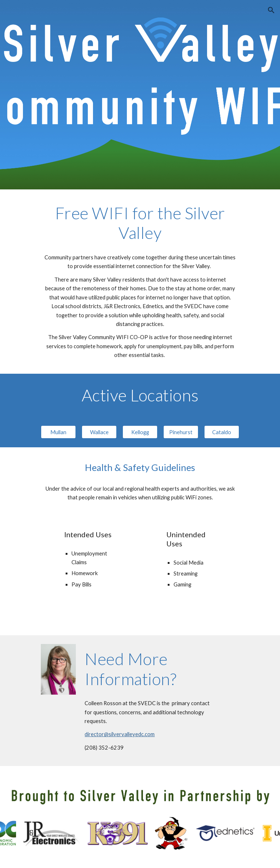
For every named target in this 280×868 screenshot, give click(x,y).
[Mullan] (58, 432)
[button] (271, 10)
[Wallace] (99, 432)
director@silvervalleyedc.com (120, 734)
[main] (140, 223)
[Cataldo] (221, 432)
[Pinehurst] (181, 432)
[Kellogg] (140, 432)
